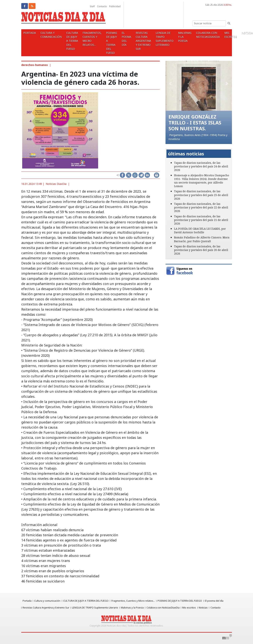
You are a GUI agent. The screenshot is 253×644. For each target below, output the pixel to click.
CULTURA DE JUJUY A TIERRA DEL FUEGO (69, 41)
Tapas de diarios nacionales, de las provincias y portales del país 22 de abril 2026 (201, 207)
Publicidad (115, 6)
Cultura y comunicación (49, 35)
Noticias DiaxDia (56, 184)
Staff (92, 6)
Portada (29, 33)
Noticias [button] (231, 33)
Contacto (102, 6)
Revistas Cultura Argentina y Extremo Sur (134, 41)
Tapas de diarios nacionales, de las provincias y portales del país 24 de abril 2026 (201, 166)
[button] (171, 84)
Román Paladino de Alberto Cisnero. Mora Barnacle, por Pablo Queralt (202, 239)
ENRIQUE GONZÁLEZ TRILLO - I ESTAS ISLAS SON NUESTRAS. (195, 123)
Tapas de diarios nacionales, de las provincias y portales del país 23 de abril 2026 (201, 195)
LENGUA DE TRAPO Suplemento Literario (153, 39)
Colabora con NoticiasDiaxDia (194, 35)
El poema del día (118, 39)
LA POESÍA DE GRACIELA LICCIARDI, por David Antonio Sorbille (200, 230)
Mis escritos (215, 35)
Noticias (205, 608)
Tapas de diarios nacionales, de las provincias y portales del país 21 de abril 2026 (201, 220)
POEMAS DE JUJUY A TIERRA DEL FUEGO (105, 43)
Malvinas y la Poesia (172, 37)
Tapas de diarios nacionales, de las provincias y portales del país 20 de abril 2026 (201, 250)
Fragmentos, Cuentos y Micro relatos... (87, 39)
